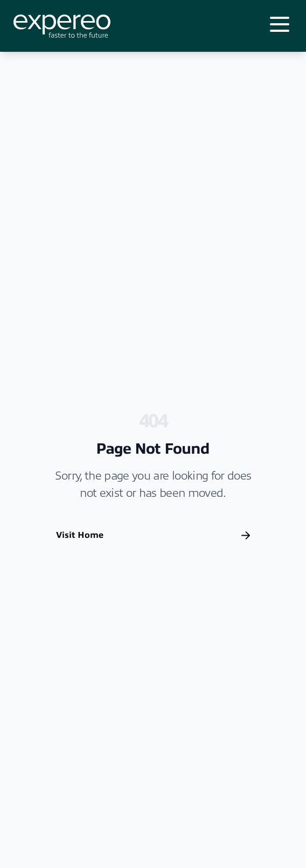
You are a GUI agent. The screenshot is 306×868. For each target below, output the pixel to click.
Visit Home (153, 535)
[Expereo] (62, 26)
